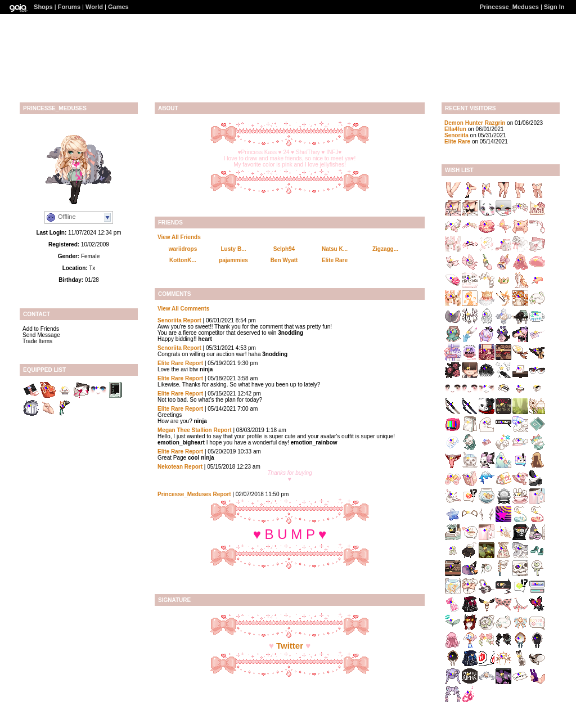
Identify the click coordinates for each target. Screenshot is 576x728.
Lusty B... (233, 249)
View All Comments (183, 309)
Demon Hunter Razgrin (475, 123)
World (94, 7)
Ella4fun (455, 129)
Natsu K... (335, 249)
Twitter (290, 646)
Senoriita (170, 320)
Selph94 (284, 249)
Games (118, 7)
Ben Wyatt (284, 260)
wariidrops (183, 249)
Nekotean (170, 467)
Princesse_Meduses (509, 7)
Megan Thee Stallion (185, 430)
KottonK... (183, 260)
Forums (69, 7)
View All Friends (179, 237)
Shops (43, 7)
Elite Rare (335, 260)
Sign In (554, 7)
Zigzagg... (385, 249)
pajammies (233, 260)
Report (192, 320)
